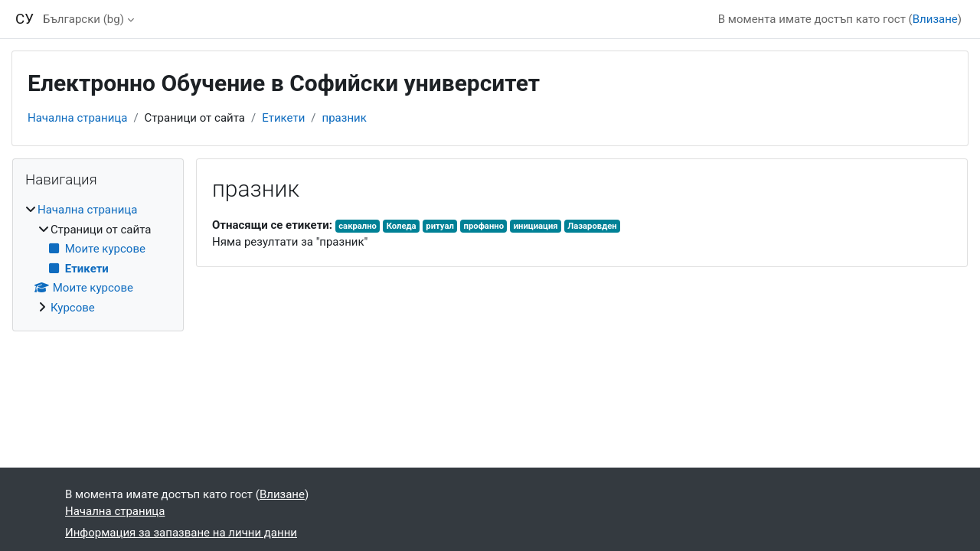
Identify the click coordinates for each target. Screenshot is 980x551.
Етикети (283, 118)
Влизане (935, 19)
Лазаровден (592, 226)
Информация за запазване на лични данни (181, 533)
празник (345, 118)
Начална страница (77, 118)
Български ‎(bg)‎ (83, 19)
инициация (536, 226)
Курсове (73, 308)
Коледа (402, 226)
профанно (484, 226)
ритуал (440, 226)
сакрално (358, 226)
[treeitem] (98, 259)
